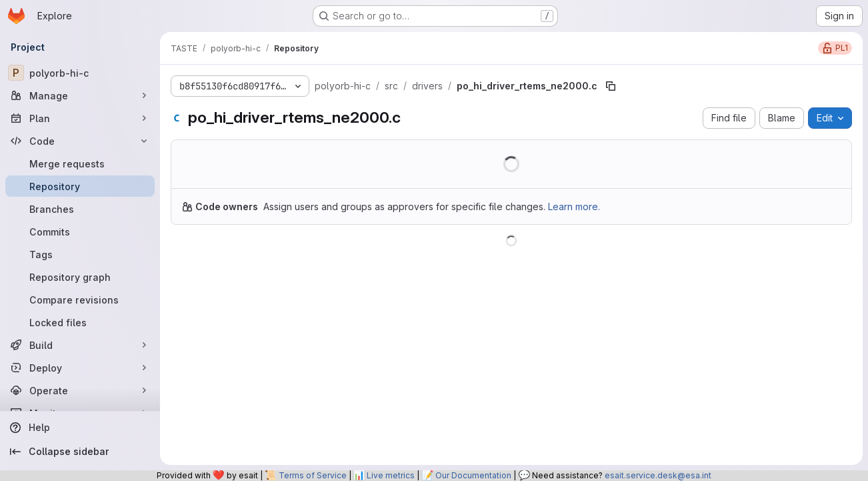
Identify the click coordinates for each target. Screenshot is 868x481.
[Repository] (80, 186)
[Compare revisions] (80, 300)
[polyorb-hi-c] (80, 73)
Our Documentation (473, 475)
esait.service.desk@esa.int (658, 475)
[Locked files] (80, 322)
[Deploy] (80, 368)
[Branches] (80, 209)
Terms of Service (313, 475)
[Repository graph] (80, 277)
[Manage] (80, 95)
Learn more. (574, 206)
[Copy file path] (611, 86)
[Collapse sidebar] (80, 452)
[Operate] (80, 390)
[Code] (80, 141)
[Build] (80, 345)
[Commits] (80, 231)
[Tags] (80, 254)
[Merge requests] (80, 163)
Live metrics (391, 475)
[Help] (80, 428)
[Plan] (80, 118)
